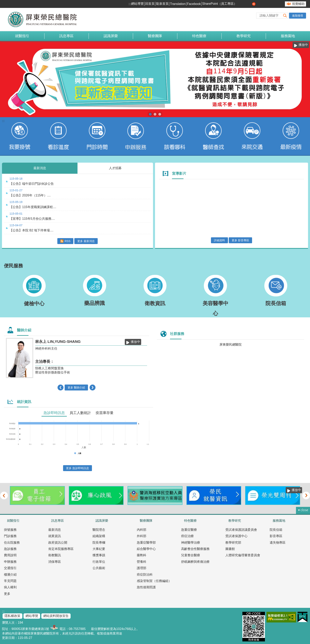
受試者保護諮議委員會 (241, 530)
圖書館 (230, 549)
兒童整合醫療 (191, 555)
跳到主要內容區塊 (2, 2)
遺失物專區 (278, 543)
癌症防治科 (145, 575)
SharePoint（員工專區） (220, 4)
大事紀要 (99, 549)
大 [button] (250, 4)
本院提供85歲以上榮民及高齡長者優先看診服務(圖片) (155, 114)
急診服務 (10, 549)
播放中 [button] (303, 45)
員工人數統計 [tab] (80, 413)
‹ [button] (61, 388)
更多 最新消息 (86, 241)
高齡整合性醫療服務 (195, 549)
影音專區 (276, 536)
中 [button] (245, 4)
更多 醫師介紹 (76, 388)
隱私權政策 (12, 616)
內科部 (142, 530)
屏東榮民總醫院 (231, 345)
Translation (178, 4)
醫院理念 (99, 530)
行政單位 (99, 562)
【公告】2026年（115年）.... (30, 195)
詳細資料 (219, 240)
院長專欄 (99, 543)
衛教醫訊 (55, 555)
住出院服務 (12, 543)
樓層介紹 (10, 575)
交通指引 (10, 568)
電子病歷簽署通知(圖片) (150, 114)
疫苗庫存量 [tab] (105, 413)
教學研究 (244, 36)
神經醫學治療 (191, 543)
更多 (7, 594)
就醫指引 (22, 36)
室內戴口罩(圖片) (160, 114)
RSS (68, 241)
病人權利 (10, 587)
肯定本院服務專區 (61, 549)
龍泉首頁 (162, 4)
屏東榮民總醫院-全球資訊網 (44, 20)
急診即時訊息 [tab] (54, 413)
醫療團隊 (155, 36)
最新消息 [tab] (40, 168)
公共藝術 (99, 568)
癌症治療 (187, 536)
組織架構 (99, 536)
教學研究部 (233, 543)
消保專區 (55, 562)
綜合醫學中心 (146, 549)
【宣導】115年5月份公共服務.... (32, 219)
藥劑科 (142, 555)
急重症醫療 (189, 530)
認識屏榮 (111, 36)
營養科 (142, 562)
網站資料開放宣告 (56, 616)
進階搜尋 (298, 16)
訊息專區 (66, 36)
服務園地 (288, 36)
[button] (285, 16)
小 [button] (241, 4)
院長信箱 (276, 530)
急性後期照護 (146, 587)
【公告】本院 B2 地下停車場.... (31, 230)
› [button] (92, 388)
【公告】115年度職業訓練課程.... (33, 207)
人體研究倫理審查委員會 (243, 555)
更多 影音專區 (240, 240)
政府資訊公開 (58, 543)
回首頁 (150, 4)
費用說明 (10, 555)
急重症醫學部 (146, 543)
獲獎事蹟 (99, 555)
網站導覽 (137, 4)
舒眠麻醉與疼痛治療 (195, 562)
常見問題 (10, 581)
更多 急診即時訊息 (77, 468)
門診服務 (10, 536)
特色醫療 (199, 36)
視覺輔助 (298, 4)
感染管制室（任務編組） (154, 581)
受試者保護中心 (236, 536)
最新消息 (55, 530)
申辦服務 (10, 562)
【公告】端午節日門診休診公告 (32, 184)
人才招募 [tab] (115, 168)
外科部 (142, 536)
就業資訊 (55, 536)
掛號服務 (10, 530)
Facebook (194, 4)
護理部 (142, 568)
